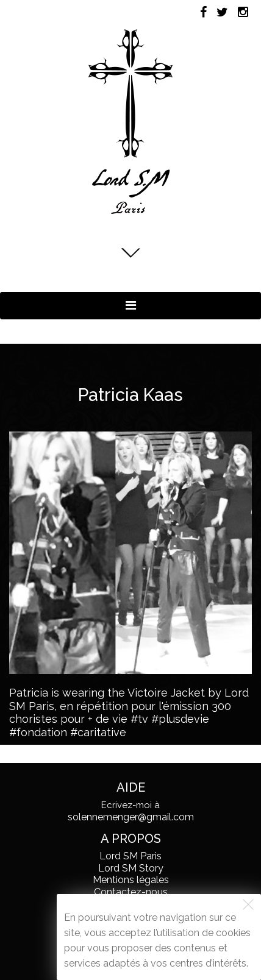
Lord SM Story (131, 868)
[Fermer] (248, 904)
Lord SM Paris (130, 856)
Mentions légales (131, 880)
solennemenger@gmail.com (131, 817)
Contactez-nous (131, 892)
